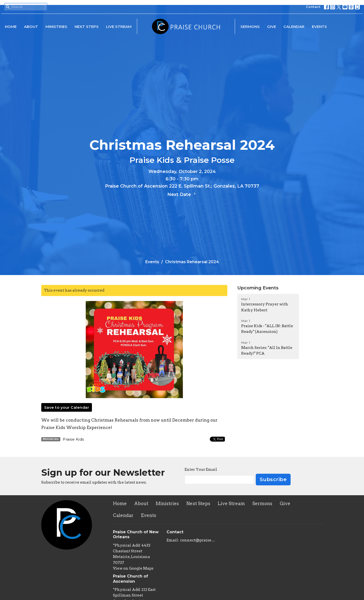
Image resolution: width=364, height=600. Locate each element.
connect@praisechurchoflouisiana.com (198, 540)
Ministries (56, 27)
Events (319, 27)
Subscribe (273, 479)
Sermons (250, 27)
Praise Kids (73, 439)
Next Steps (87, 27)
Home (11, 27)
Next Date (182, 194)
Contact (313, 7)
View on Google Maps (133, 568)
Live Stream (119, 27)
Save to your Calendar (67, 407)
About (31, 27)
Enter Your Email (201, 470)
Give (272, 27)
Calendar (294, 27)
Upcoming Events (258, 288)
